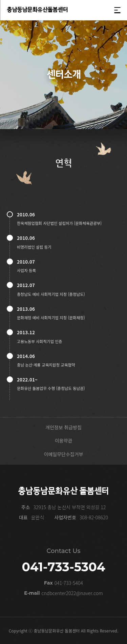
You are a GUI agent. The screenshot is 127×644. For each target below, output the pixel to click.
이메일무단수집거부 (64, 454)
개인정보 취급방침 (63, 427)
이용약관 (64, 441)
